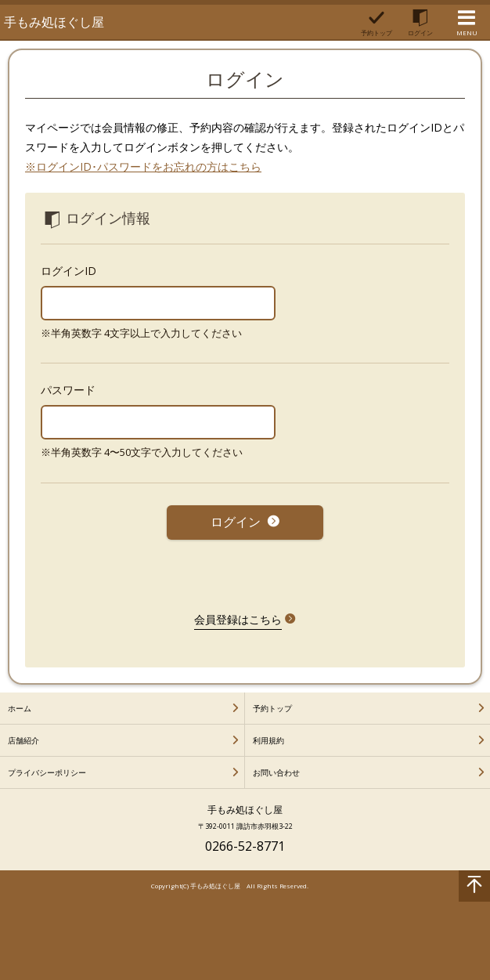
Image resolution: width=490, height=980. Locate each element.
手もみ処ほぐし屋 (54, 22)
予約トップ (272, 708)
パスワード (68, 390)
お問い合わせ (276, 772)
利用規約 (268, 740)
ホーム (20, 708)
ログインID (68, 271)
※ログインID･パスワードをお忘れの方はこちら (143, 166)
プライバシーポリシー (47, 772)
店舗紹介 (23, 740)
